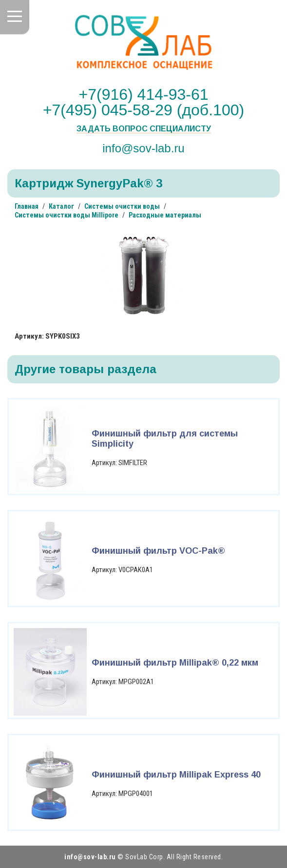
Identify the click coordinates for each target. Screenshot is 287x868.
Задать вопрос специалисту (144, 129)
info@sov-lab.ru (143, 148)
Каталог (61, 206)
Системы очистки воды (122, 206)
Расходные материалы (165, 215)
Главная (27, 206)
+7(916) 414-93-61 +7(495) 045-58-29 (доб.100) (143, 102)
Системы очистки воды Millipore (67, 215)
